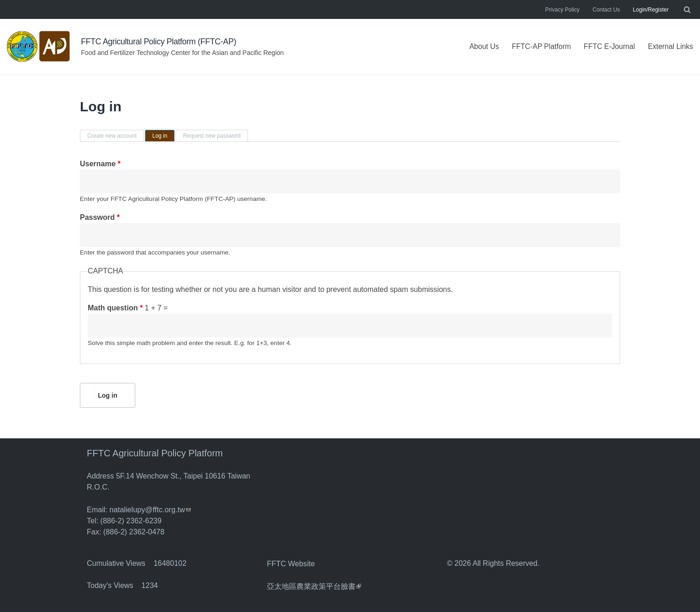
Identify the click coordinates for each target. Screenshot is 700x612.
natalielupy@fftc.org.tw (150, 509)
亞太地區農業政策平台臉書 (314, 585)
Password (100, 217)
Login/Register (651, 10)
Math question (115, 308)
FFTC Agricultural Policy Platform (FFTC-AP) (160, 42)
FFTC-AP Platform (538, 46)
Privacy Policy (563, 10)
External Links (670, 46)
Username (100, 164)
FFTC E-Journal (608, 46)
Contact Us (606, 10)
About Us (480, 46)
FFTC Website (291, 563)
